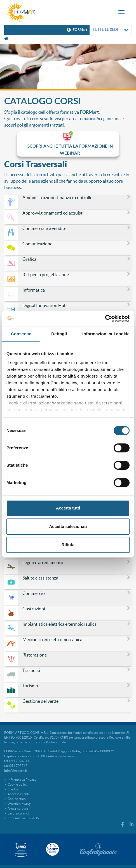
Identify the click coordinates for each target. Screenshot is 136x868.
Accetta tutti (68, 508)
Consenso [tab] (21, 334)
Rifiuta (68, 545)
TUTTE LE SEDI (111, 30)
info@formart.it (16, 770)
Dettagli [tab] (59, 334)
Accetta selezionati (68, 526)
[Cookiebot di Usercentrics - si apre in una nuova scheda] (105, 318)
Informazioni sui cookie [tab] (106, 334)
